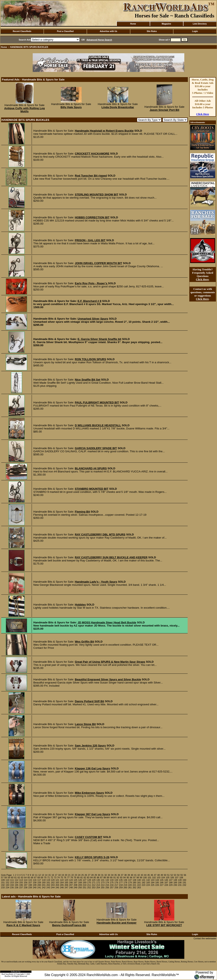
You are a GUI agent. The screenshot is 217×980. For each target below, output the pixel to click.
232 (184, 885)
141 (143, 880)
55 (182, 875)
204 (57, 885)
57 (2, 877)
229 (171, 885)
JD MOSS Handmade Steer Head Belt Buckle (107, 622)
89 (108, 877)
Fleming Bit (82, 512)
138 (135, 880)
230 (175, 885)
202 (48, 885)
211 (89, 885)
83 (88, 877)
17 (56, 875)
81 (82, 877)
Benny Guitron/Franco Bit (69, 925)
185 (157, 882)
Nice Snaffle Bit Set (87, 380)
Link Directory (200, 24)
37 (122, 875)
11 (36, 875)
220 (130, 885)
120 (53, 880)
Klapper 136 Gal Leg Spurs (92, 768)
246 (62, 887)
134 (116, 880)
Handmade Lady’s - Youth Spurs (96, 582)
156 (26, 882)
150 (184, 880)
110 (7, 880)
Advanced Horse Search (99, 40)
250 (80, 887)
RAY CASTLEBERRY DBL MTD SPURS (100, 534)
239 (30, 887)
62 (19, 877)
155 (21, 882)
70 (45, 877)
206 (66, 885)
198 (30, 885)
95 (128, 877)
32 (106, 875)
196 (21, 885)
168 (80, 882)
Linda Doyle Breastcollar (118, 107)
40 (132, 875)
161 (48, 882)
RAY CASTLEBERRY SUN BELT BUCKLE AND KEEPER (111, 557)
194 (12, 885)
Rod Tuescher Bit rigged (91, 176)
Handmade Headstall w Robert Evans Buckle (104, 131)
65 (29, 877)
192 (3, 885)
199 (35, 885)
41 (135, 875)
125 (76, 880)
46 (152, 875)
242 (44, 887)
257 (112, 887)
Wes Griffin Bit (84, 642)
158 (35, 882)
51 (168, 875)
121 (57, 880)
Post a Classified (65, 31)
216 (112, 885)
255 (103, 887)
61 (15, 877)
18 (59, 875)
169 (85, 882)
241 (39, 887)
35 (116, 875)
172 (98, 882)
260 (125, 887)
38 (125, 875)
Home (133, 24)
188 (171, 882)
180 (135, 882)
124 (71, 880)
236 (16, 887)
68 (39, 877)
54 (178, 875)
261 (130, 887)
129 (94, 880)
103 (158, 877)
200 (39, 885)
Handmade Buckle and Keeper (117, 923)
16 (53, 875)
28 (92, 875)
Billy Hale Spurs (71, 107)
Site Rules (152, 31)
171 (94, 882)
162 (53, 882)
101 (150, 877)
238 (26, 887)
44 (145, 875)
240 (35, 887)
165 (66, 882)
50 (165, 875)
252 (89, 887)
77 (68, 877)
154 (16, 882)
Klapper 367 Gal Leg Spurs (92, 814)
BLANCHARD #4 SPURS (91, 468)
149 (180, 880)
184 (153, 882)
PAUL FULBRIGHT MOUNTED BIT (97, 402)
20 (66, 875)
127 (85, 880)
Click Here (203, 114)
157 (30, 882)
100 (145, 877)
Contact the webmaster (205, 938)
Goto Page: (7, 875)
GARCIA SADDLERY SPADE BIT (96, 448)
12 (40, 875)
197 (26, 885)
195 (16, 885)
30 (99, 875)
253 (94, 887)
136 (125, 880)
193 (7, 885)
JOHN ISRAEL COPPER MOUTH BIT (98, 263)
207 (71, 885)
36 (119, 875)
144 (157, 880)
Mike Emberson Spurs (89, 793)
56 (185, 875)
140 (139, 880)
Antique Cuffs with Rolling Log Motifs (24, 110)
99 (141, 877)
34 (112, 875)
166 (71, 882)
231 (180, 885)
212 (94, 885)
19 (63, 875)
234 (7, 887)
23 (76, 875)
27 (89, 875)
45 (148, 875)
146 (166, 880)
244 (53, 887)
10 (33, 875)
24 (79, 875)
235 (12, 887)
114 (26, 880)
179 (130, 882)
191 (184, 882)
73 (55, 877)
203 (53, 885)
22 (73, 875)
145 (162, 880)
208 (76, 885)
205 (62, 885)
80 (78, 877)
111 (12, 880)
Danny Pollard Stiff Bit (89, 701)
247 (66, 887)
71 (49, 877)
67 (35, 877)
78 (72, 877)
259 (121, 887)
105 (168, 877)
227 (162, 885)
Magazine (166, 24)
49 (162, 875)
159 (39, 882)
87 (101, 877)
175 (112, 882)
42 (139, 875)
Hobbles (80, 605)
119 (48, 880)
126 (80, 880)
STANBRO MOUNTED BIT (92, 489)
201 (44, 885)
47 (155, 875)
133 (112, 880)
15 (50, 875)
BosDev (8, 976)
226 (157, 885)
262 (135, 887)
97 (134, 877)
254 (98, 887)
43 (142, 875)
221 (135, 885)
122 (62, 880)
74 (59, 877)
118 (44, 880)
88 (105, 877)
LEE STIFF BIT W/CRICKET (164, 925)
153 (12, 882)
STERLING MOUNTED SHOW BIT (97, 195)
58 (6, 877)
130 (98, 880)
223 (143, 885)
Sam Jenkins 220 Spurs (90, 746)
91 (115, 877)
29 (96, 875)
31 (102, 875)
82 (85, 877)
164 (62, 882)
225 (153, 885)
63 (22, 877)
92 (118, 877)
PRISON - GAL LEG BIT (90, 240)
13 (43, 875)
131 (103, 880)
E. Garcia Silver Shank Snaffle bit (100, 339)
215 (107, 885)
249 (76, 887)
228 (166, 885)
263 (139, 887)
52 (172, 875)
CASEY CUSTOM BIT (89, 837)
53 (175, 875)
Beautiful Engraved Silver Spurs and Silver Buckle (108, 679)
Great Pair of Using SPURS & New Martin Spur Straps (110, 662)
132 (107, 880)
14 (46, 875)
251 (85, 887)
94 (125, 877)
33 (109, 875)
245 (57, 887)
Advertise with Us (108, 31)
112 (16, 880)
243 (48, 887)
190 (180, 882)
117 (39, 880)
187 (166, 882)
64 (25, 877)
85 (95, 877)
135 (121, 880)
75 (62, 877)
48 (158, 875)
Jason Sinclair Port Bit (164, 110)
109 (3, 880)
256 (107, 887)
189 (175, 882)
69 (42, 877)
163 (57, 882)
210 (85, 885)
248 (71, 887)
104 (163, 877)
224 (148, 885)
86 (98, 877)
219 (125, 885)
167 (76, 882)
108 (181, 877)
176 (116, 882)
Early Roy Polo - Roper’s (91, 283)
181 (139, 882)
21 (69, 875)
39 (129, 875)
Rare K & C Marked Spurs (23, 925)
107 (177, 877)
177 (121, 882)
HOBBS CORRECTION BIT (92, 217)
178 (125, 882)
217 (116, 885)
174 (107, 882)
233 (3, 887)
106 (172, 877)
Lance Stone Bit (85, 724)
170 (89, 882)
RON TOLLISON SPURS (90, 359)
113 (21, 880)
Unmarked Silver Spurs (93, 319)
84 (91, 877)
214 (103, 885)
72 (52, 877)
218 (121, 885)
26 (86, 875)
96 (131, 877)
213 (98, 885)
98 (138, 877)
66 (32, 877)
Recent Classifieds (22, 31)
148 (175, 880)
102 (154, 877)
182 (143, 882)
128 (89, 880)
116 (35, 880)
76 (65, 877)
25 (82, 875)
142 (148, 880)
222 (139, 885)
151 (3, 882)
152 (7, 882)
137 (130, 880)
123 (66, 880)
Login (195, 31)
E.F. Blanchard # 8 (90, 301)
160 (44, 882)
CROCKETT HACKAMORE (92, 154)
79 (75, 877)
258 (116, 887)
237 (21, 887)
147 (171, 880)
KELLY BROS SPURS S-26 (92, 857)
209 (80, 885)
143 (153, 880)
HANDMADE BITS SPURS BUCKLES (29, 47)
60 (12, 877)
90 (111, 877)
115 (30, 880)
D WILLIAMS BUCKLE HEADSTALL (98, 425)
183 (148, 882)
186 (162, 882)
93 (121, 877)
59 (9, 877)
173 (103, 882)
